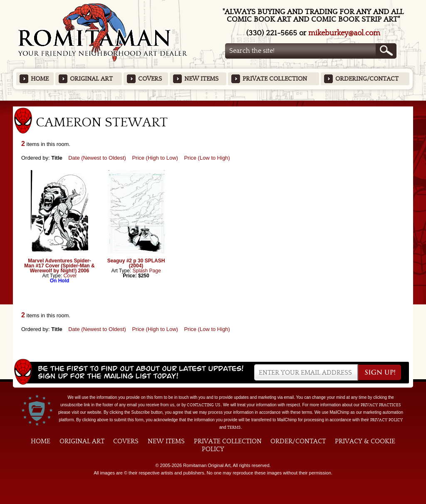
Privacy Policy (386, 420)
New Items (201, 79)
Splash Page (147, 271)
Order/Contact (298, 441)
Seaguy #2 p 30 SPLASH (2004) (136, 263)
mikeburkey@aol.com (344, 33)
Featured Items (213, 103)
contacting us (204, 405)
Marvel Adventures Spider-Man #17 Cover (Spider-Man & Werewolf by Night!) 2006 (59, 266)
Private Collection (275, 79)
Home (40, 79)
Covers (150, 79)
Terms (234, 427)
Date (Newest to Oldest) (97, 158)
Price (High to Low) (155, 158)
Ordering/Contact (367, 79)
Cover (70, 276)
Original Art (91, 79)
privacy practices (381, 405)
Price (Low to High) (207, 158)
